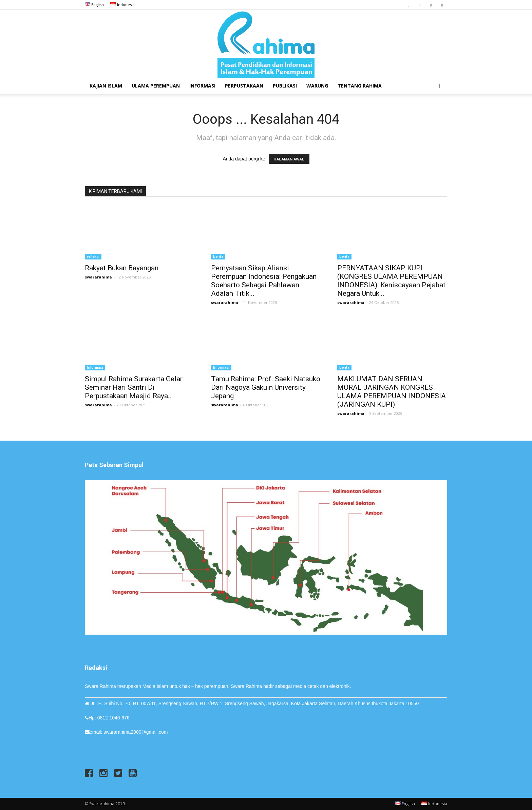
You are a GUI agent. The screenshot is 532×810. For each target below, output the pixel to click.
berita (218, 256)
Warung (317, 86)
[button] (439, 86)
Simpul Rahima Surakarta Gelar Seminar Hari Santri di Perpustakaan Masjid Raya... (134, 387)
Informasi (202, 86)
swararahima (98, 277)
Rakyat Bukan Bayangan (122, 268)
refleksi (93, 256)
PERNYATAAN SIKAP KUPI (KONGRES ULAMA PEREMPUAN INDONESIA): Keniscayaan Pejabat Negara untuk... (391, 281)
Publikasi (285, 86)
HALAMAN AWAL (289, 159)
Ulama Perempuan (156, 86)
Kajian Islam (106, 86)
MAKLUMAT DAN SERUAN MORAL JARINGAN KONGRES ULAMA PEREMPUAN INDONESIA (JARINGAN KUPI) (392, 392)
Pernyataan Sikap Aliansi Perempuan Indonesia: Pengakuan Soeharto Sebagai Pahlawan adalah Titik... (264, 281)
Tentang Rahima (360, 86)
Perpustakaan (244, 86)
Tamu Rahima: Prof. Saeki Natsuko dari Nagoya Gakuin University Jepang (266, 387)
